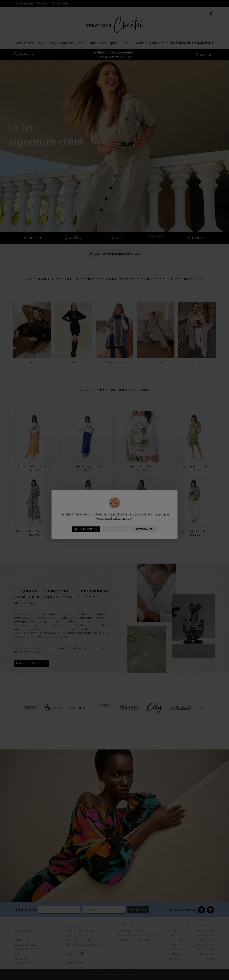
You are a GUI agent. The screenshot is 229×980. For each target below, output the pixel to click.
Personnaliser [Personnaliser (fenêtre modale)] (144, 529)
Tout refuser (115, 529)
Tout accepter (86, 529)
